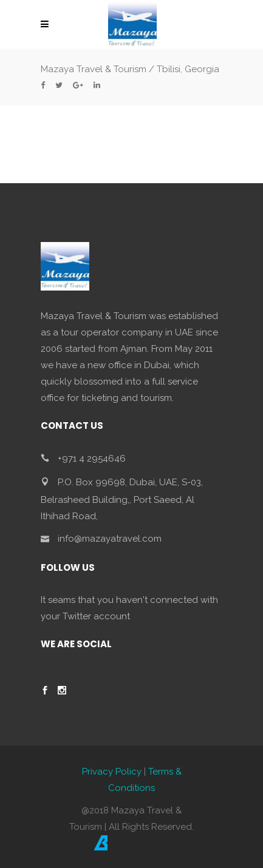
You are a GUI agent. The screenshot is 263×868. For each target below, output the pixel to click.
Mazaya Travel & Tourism (94, 69)
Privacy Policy (112, 772)
